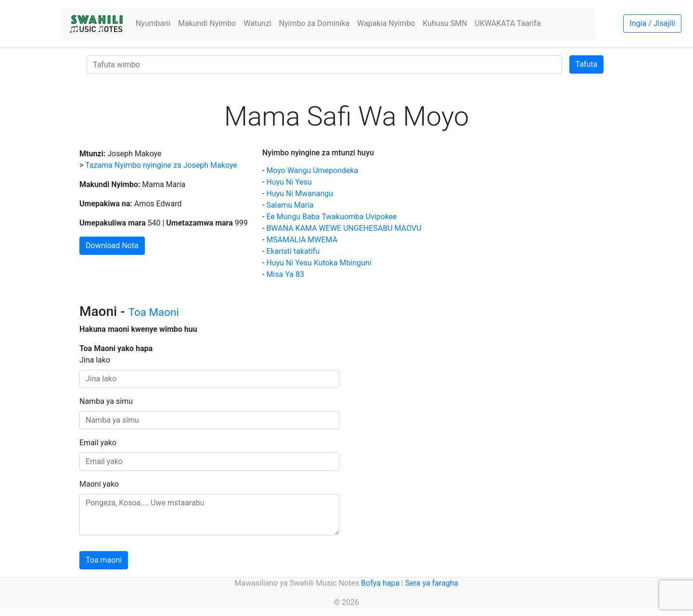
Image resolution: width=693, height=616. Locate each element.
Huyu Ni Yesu (289, 182)
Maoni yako (99, 484)
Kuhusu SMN (445, 23)
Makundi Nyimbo (207, 23)
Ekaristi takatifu (293, 251)
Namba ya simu (106, 401)
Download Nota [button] (112, 245)
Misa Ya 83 (285, 274)
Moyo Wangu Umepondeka (312, 170)
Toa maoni (104, 560)
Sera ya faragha (432, 583)
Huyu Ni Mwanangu (300, 194)
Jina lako (95, 360)
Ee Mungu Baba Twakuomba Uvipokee (331, 217)
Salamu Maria (290, 205)
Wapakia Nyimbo (386, 23)
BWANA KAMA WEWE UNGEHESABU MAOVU (344, 228)
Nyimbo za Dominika (314, 23)
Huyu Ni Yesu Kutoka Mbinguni (319, 263)
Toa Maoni (154, 312)
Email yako (98, 443)
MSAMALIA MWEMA (302, 240)
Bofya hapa (380, 583)
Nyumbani (153, 23)
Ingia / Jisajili (652, 23)
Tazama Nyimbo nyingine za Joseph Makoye (161, 165)
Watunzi (257, 23)
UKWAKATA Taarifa (508, 23)
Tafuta (587, 64)
